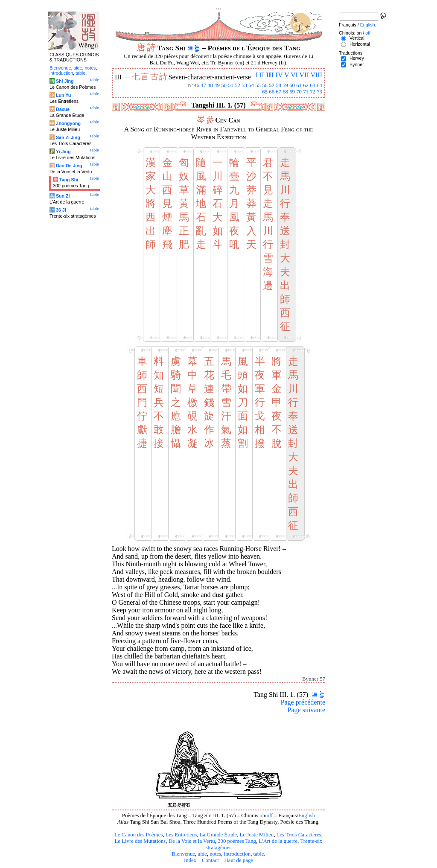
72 (313, 92)
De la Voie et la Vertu (192, 841)
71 (306, 92)
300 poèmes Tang (237, 841)
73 (319, 92)
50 (224, 85)
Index (190, 860)
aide (202, 854)
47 (203, 85)
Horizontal (360, 44)
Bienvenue (183, 854)
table (259, 854)
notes (215, 854)
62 (306, 85)
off (270, 816)
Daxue (63, 109)
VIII (316, 75)
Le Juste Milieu (257, 835)
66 (272, 92)
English (307, 816)
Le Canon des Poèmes (138, 835)
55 (258, 85)
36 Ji (61, 210)
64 (319, 85)
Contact (210, 860)
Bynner (357, 64)
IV (279, 75)
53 (244, 85)
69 (292, 92)
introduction (237, 854)
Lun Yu (63, 95)
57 (272, 85)
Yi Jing (63, 151)
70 (299, 92)
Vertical (357, 38)
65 (265, 92)
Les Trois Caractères (299, 835)
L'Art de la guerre (278, 841)
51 (231, 85)
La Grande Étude (218, 835)
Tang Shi (69, 180)
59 (285, 85)
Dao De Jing (69, 166)
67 (278, 92)
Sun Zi (63, 196)
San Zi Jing (68, 137)
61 (299, 85)
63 (313, 85)
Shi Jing (65, 81)
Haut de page (239, 860)
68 (285, 92)
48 (210, 85)
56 (265, 85)
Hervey (357, 58)
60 (292, 85)
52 (237, 85)
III (270, 75)
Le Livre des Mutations (140, 841)
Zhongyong (68, 123)
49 (217, 85)
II (262, 75)
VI (294, 75)
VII (304, 75)
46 (197, 85)
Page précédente (303, 702)
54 (251, 85)
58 (278, 85)
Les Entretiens (181, 835)
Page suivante (306, 710)
